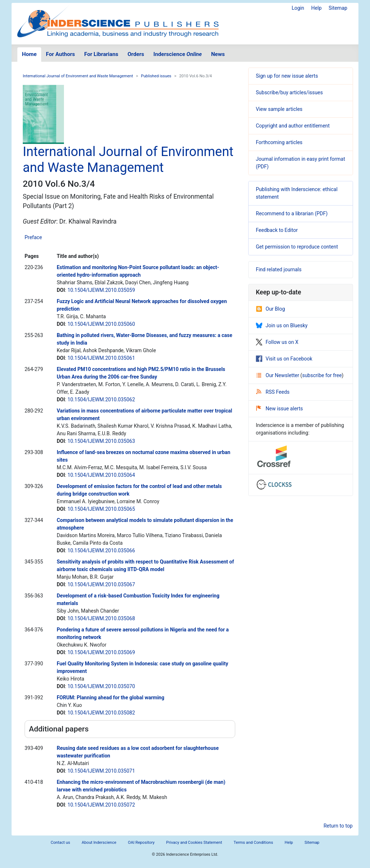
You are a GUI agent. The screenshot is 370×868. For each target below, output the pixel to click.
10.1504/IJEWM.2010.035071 (101, 771)
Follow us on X (277, 342)
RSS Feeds (273, 392)
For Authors (60, 54)
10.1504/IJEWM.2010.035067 (101, 584)
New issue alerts (279, 409)
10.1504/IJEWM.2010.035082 (101, 713)
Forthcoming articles (279, 142)
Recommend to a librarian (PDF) (292, 213)
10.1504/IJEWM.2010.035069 (101, 652)
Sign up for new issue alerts (287, 76)
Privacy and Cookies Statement (194, 843)
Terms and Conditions (253, 843)
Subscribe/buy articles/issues (289, 92)
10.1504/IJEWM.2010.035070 (101, 686)
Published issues (156, 76)
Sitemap (338, 8)
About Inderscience (99, 843)
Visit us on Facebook (284, 359)
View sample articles (279, 109)
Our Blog (270, 309)
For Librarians (101, 54)
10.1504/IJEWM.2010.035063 (101, 441)
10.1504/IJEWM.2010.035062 (101, 400)
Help (316, 8)
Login (298, 8)
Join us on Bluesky (282, 325)
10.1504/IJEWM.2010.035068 (101, 618)
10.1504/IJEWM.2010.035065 (101, 509)
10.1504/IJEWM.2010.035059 (101, 290)
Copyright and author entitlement (293, 126)
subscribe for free (322, 375)
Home (29, 54)
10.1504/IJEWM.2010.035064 (101, 475)
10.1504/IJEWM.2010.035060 (101, 324)
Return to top (338, 826)
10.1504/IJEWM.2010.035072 (101, 805)
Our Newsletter (278, 375)
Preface (33, 237)
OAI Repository (141, 843)
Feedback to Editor (277, 230)
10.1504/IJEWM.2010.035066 (101, 550)
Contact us (60, 843)
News (218, 54)
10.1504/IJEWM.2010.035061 (101, 358)
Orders (136, 54)
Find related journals (279, 269)
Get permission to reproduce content (297, 247)
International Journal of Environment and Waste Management (78, 76)
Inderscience (178, 54)
